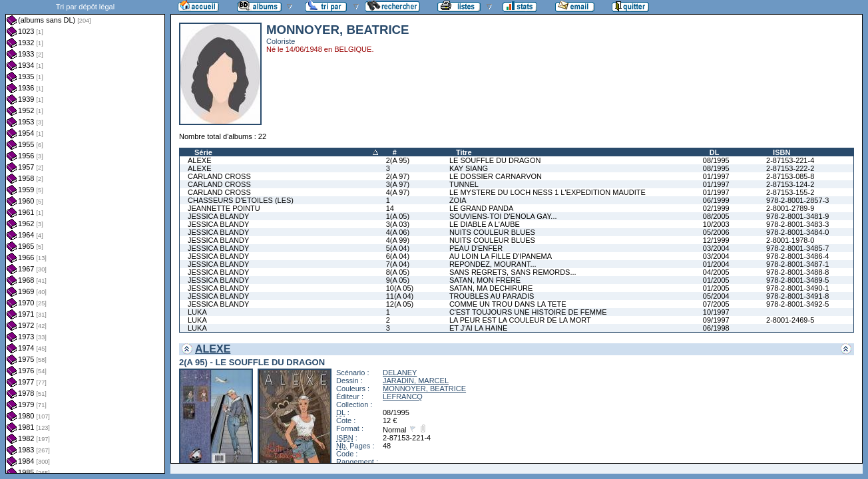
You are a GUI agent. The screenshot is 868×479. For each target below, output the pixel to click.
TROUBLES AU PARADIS (492, 296)
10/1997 (716, 312)
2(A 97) (398, 176)
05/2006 (716, 232)
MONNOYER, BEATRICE (424, 389)
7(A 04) (398, 264)
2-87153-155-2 (790, 192)
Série (203, 152)
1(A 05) (398, 216)
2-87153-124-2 (790, 184)
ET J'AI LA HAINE (478, 328)
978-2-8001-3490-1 (797, 288)
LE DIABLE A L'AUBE (485, 224)
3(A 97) (398, 184)
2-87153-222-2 (790, 168)
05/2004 (716, 296)
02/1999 (716, 208)
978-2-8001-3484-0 (797, 232)
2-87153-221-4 (790, 160)
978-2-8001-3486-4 (797, 256)
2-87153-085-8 (790, 176)
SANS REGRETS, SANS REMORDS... (513, 272)
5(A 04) (398, 248)
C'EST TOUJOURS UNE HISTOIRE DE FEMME (528, 312)
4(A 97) (398, 192)
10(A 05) (400, 288)
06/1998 (716, 328)
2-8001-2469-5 (790, 320)
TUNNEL (464, 184)
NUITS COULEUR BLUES (492, 232)
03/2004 (716, 248)
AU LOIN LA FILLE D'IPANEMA (501, 256)
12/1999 (716, 240)
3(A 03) (398, 224)
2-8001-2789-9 (790, 208)
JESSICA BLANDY (218, 216)
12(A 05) (400, 304)
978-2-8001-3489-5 (797, 280)
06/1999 (716, 200)
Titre (464, 152)
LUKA (197, 312)
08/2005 (716, 216)
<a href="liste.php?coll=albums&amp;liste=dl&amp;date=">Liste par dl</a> (85, 237)
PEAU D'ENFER (476, 248)
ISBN (781, 152)
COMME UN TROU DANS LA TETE (508, 304)
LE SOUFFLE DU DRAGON (495, 160)
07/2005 (716, 304)
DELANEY (400, 373)
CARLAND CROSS (219, 176)
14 (390, 208)
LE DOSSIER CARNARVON (496, 176)
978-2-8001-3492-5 (797, 304)
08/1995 (716, 160)
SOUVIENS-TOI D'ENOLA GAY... (503, 216)
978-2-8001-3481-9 (797, 216)
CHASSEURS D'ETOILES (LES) (241, 200)
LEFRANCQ (403, 397)
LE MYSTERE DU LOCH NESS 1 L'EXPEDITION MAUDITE (547, 192)
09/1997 (716, 320)
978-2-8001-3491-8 (797, 296)
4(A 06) (398, 232)
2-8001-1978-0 (790, 240)
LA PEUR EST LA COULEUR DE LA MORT (520, 320)
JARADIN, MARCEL (416, 381)
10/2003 (716, 224)
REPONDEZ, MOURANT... (493, 264)
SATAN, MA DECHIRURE (491, 288)
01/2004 (716, 264)
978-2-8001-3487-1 (797, 264)
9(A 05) (398, 280)
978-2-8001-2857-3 (797, 200)
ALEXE (199, 160)
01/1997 (716, 176)
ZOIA (458, 200)
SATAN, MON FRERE (485, 280)
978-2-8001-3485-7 (797, 248)
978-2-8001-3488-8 (797, 272)
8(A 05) (398, 272)
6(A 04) (398, 256)
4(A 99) (398, 240)
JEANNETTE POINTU (224, 208)
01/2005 (716, 280)
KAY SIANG (469, 168)
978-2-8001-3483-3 (797, 224)
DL (715, 152)
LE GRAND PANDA (481, 208)
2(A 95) (398, 160)
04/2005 (716, 272)
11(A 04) (400, 296)
